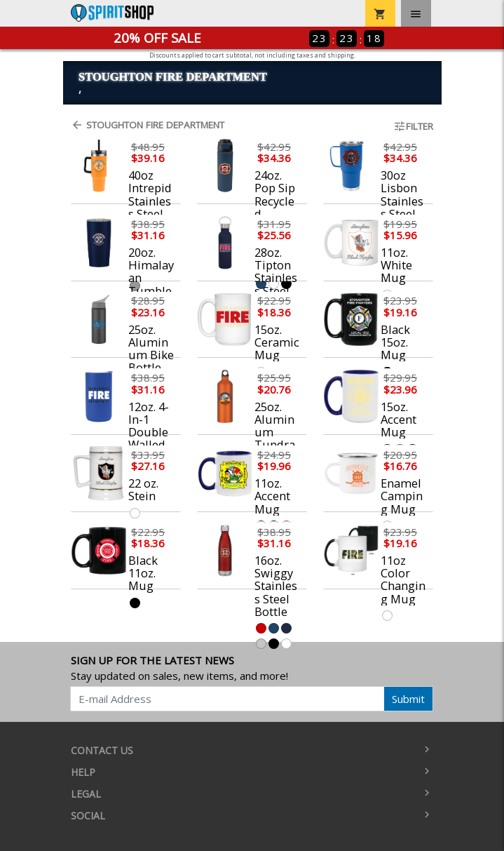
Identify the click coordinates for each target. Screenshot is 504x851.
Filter (413, 126)
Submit (408, 699)
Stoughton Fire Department (148, 125)
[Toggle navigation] (416, 13)
